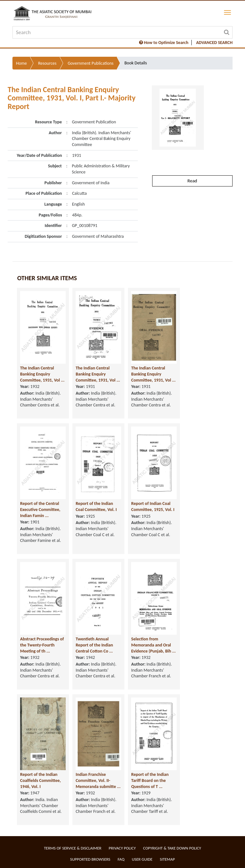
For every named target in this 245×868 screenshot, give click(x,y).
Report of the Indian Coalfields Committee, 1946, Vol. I (41, 780)
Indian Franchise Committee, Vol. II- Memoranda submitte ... (98, 780)
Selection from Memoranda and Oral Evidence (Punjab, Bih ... (153, 645)
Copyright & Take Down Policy (172, 848)
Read (192, 181)
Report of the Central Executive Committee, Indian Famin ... (40, 509)
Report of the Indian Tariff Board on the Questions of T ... (150, 780)
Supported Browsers (90, 859)
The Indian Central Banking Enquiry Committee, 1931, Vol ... (42, 374)
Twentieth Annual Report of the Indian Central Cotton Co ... (94, 645)
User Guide (142, 859)
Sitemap (167, 859)
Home (21, 63)
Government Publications (91, 63)
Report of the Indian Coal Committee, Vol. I (96, 507)
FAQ (121, 859)
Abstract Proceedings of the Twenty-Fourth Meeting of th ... (42, 645)
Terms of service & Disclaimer (73, 848)
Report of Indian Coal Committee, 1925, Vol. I (153, 507)
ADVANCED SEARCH (214, 43)
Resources (47, 63)
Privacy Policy (122, 848)
